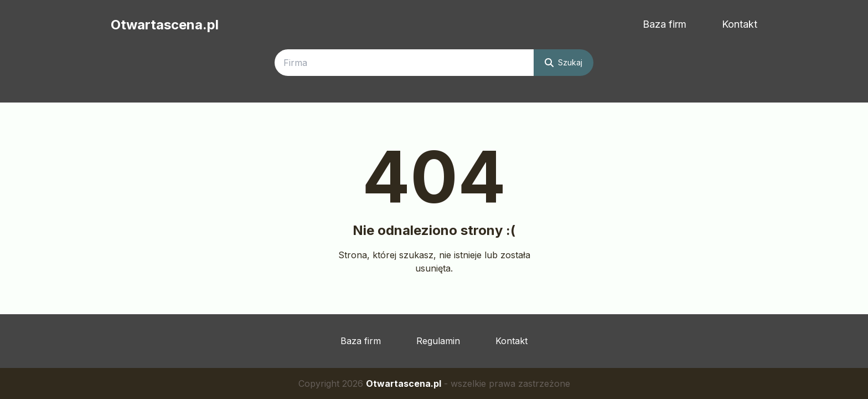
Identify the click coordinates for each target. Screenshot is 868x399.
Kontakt (740, 24)
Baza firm (665, 24)
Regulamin (438, 341)
